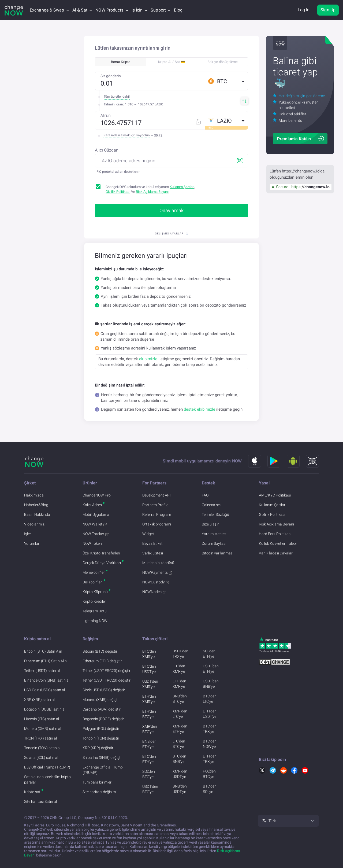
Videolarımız (34, 524)
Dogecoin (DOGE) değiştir (103, 719)
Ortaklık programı (157, 524)
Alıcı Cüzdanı (107, 150)
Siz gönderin (111, 76)
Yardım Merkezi (215, 534)
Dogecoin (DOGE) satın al (45, 709)
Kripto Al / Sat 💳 (172, 62)
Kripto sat (32, 792)
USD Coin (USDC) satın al (44, 690)
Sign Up (328, 10)
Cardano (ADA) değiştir (102, 709)
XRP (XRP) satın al (39, 700)
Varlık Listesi (153, 553)
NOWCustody (156, 582)
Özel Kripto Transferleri (101, 553)
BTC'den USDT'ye (149, 669)
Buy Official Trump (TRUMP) (47, 767)
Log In (304, 10)
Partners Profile (155, 505)
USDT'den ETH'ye (211, 669)
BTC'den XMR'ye (149, 654)
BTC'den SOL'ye (210, 789)
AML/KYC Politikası (275, 495)
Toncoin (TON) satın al (42, 748)
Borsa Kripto (121, 62)
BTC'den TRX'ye (210, 729)
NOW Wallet (95, 524)
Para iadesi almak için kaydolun (127, 135)
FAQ (205, 495)
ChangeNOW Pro (97, 495)
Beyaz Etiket (152, 543)
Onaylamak (171, 210)
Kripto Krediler (94, 601)
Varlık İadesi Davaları (276, 553)
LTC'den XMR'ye (179, 669)
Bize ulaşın (211, 524)
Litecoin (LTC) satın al (42, 719)
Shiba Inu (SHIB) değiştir (103, 757)
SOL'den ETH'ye (209, 654)
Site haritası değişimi (100, 792)
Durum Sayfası (214, 543)
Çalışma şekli (212, 505)
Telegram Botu (95, 611)
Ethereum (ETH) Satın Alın (45, 661)
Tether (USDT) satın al (42, 671)
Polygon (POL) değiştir (101, 729)
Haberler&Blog (36, 505)
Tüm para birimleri (97, 782)
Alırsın (106, 115)
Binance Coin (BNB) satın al (47, 680)
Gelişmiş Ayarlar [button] (171, 233)
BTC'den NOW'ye (210, 744)
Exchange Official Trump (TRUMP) (103, 770)
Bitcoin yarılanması (218, 553)
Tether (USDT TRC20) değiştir (107, 680)
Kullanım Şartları (182, 187)
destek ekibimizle (200, 409)
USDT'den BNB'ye (211, 684)
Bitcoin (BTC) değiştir (100, 651)
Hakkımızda (34, 495)
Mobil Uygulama (96, 514)
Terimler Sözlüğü (215, 514)
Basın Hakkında (37, 514)
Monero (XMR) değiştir (101, 700)
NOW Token (92, 543)
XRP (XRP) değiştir (98, 748)
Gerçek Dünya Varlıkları (102, 563)
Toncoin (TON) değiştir (101, 738)
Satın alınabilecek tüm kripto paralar (47, 779)
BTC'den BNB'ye (179, 759)
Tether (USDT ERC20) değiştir (107, 671)
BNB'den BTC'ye (180, 699)
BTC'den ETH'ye (149, 759)
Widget (148, 534)
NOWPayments (157, 572)
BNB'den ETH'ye (149, 744)
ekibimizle (148, 359)
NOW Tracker (96, 534)
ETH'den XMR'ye (149, 699)
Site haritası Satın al (40, 801)
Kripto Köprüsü (95, 592)
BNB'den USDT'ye (180, 789)
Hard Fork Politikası (275, 534)
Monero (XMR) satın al (43, 729)
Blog (178, 10)
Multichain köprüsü (158, 563)
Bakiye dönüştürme (223, 62)
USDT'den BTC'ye (150, 789)
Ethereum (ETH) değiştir (102, 661)
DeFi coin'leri (93, 582)
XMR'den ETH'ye (180, 729)
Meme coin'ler (94, 572)
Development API (156, 495)
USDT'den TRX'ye (180, 654)
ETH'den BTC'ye (149, 714)
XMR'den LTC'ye (180, 714)
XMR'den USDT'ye (180, 774)
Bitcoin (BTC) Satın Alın (43, 651)
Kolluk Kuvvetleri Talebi (278, 543)
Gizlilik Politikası (118, 192)
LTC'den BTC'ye (179, 744)
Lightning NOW (95, 621)
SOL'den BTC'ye (149, 774)
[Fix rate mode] (200, 120)
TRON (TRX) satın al (40, 738)
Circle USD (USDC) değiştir (104, 690)
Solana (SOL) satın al (41, 757)
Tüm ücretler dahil (117, 97)
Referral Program (157, 514)
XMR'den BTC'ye (150, 729)
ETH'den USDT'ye (210, 714)
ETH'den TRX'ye (210, 759)
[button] (226, 81)
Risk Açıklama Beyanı (152, 192)
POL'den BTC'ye (209, 774)
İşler (28, 534)
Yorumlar (32, 543)
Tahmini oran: (114, 104)
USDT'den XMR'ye (150, 684)
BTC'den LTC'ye (210, 699)
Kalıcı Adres (92, 505)
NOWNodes (154, 592)
